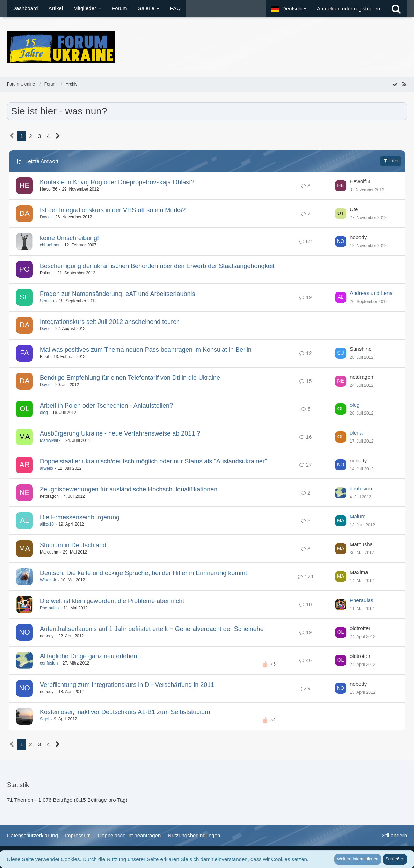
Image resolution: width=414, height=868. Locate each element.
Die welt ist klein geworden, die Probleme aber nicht (112, 601)
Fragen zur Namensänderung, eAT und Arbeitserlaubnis (118, 294)
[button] (289, 9)
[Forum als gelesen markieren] (395, 84)
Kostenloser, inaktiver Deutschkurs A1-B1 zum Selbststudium (125, 712)
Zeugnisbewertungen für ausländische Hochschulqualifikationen (129, 489)
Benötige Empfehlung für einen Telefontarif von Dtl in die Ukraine (130, 378)
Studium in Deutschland (73, 545)
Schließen (395, 859)
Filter (391, 161)
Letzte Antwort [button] (42, 161)
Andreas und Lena (371, 293)
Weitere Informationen (358, 859)
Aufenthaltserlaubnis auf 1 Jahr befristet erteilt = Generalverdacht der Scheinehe (152, 629)
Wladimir (48, 580)
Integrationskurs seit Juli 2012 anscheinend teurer (109, 322)
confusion (361, 488)
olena (356, 433)
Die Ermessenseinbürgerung (80, 517)
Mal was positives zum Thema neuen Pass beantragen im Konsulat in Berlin (146, 350)
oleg (44, 413)
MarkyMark (50, 440)
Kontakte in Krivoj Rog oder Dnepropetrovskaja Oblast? (117, 182)
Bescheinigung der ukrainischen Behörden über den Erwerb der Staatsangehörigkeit (157, 266)
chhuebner (50, 245)
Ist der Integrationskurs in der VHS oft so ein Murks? (113, 210)
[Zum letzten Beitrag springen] (341, 186)
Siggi (45, 719)
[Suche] (396, 9)
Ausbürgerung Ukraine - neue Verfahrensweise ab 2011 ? (120, 433)
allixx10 (47, 524)
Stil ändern (394, 835)
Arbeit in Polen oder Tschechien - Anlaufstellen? (106, 406)
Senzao (47, 301)
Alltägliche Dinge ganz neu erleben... (91, 656)
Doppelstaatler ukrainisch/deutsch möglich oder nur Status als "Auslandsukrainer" (153, 461)
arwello (46, 468)
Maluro (358, 516)
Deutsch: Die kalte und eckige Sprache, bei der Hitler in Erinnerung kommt (143, 573)
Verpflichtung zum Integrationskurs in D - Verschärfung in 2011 (127, 685)
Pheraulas (49, 608)
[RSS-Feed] (404, 84)
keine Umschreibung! (69, 238)
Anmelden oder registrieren (348, 9)
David (45, 217)
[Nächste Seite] (58, 136)
